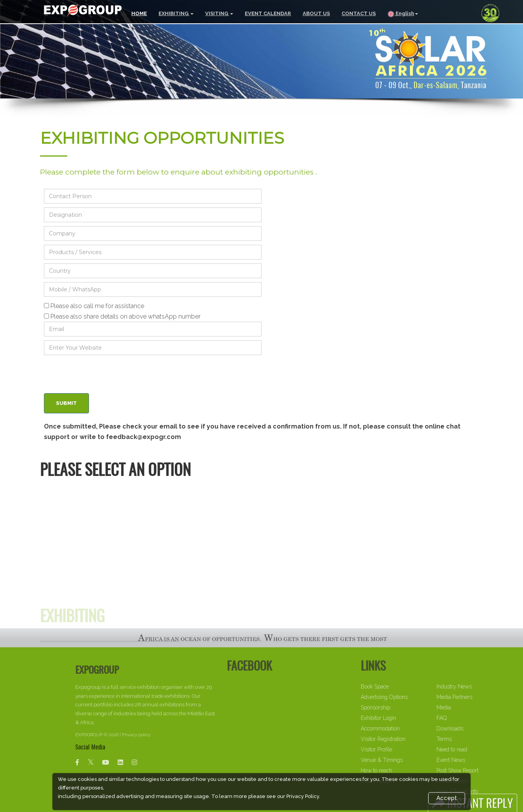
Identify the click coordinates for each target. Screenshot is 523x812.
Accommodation (399, 728)
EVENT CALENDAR (268, 13)
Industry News (473, 687)
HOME (139, 13)
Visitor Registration (402, 739)
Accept (447, 798)
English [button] (403, 14)
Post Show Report (477, 770)
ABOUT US (316, 13)
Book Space (394, 687)
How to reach (396, 770)
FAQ (461, 718)
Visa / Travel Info (477, 791)
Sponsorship (395, 707)
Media (463, 707)
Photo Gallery (472, 781)
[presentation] (103, 374)
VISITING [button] (219, 13)
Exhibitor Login (398, 718)
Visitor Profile (396, 749)
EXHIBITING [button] (176, 13)
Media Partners (474, 697)
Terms (463, 739)
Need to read (471, 749)
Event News (470, 760)
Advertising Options (404, 697)
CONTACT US (359, 13)
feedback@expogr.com (144, 437)
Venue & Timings (401, 760)
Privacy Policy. (303, 796)
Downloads (469, 728)
